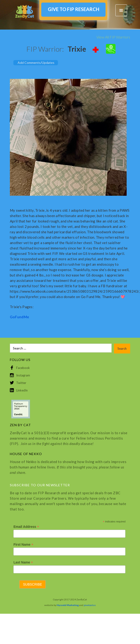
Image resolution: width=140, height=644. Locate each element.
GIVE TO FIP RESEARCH (74, 9)
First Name (23, 545)
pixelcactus (90, 605)
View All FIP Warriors (113, 37)
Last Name (23, 562)
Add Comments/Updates (36, 63)
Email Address (26, 527)
